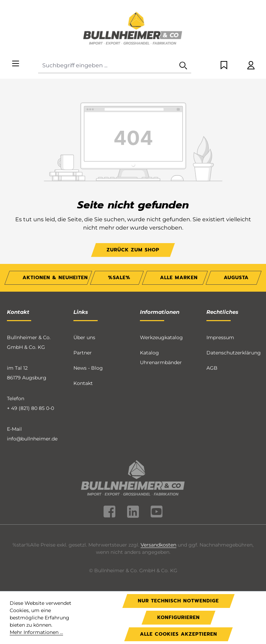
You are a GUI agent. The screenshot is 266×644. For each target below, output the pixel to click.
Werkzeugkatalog (161, 337)
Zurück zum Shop (133, 250)
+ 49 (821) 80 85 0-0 (30, 408)
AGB (212, 368)
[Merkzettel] (224, 66)
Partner (83, 353)
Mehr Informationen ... (36, 632)
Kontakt (83, 383)
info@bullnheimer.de (32, 439)
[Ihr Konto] (251, 66)
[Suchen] (183, 66)
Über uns (84, 337)
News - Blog (88, 368)
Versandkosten (158, 545)
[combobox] (107, 66)
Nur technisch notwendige (178, 601)
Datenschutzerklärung (234, 353)
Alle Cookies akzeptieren (179, 634)
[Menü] (16, 64)
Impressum (220, 337)
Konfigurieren (179, 617)
